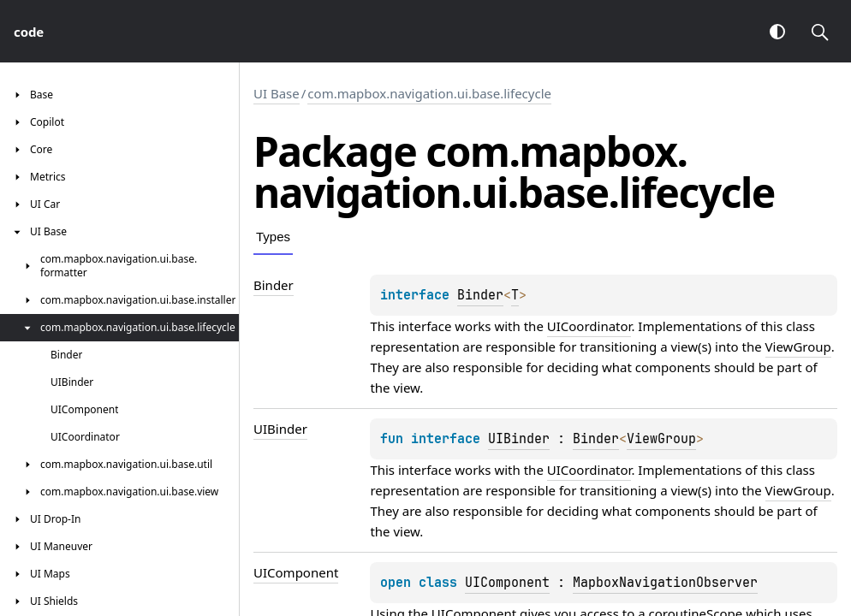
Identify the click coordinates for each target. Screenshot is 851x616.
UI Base (277, 93)
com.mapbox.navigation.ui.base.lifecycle (429, 93)
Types (273, 237)
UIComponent (507, 583)
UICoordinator (589, 326)
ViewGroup (798, 346)
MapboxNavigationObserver (665, 583)
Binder (480, 295)
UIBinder (519, 439)
